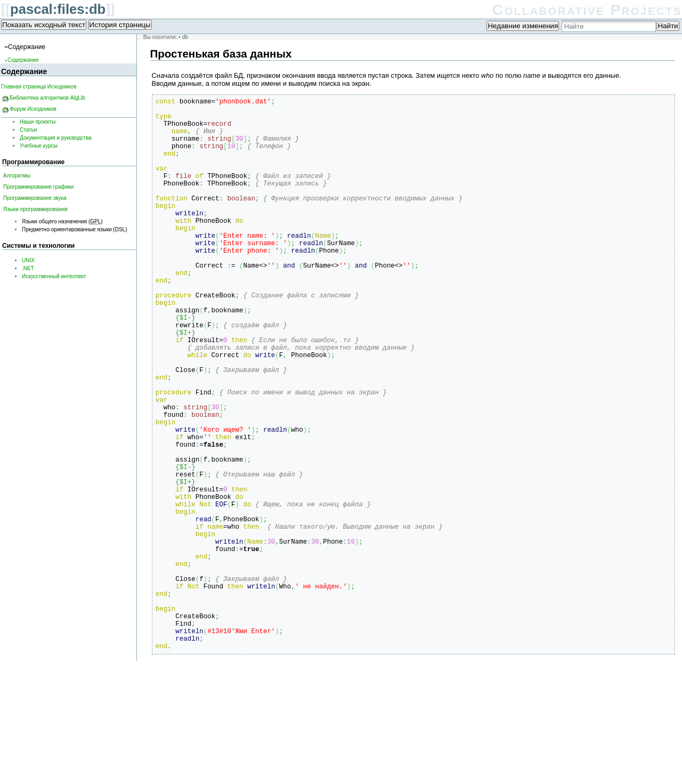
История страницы (120, 25)
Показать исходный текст (44, 25)
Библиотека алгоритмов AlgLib (47, 98)
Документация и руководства (56, 138)
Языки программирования (35, 209)
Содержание (23, 60)
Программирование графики (38, 187)
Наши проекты (38, 122)
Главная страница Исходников (39, 87)
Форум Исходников (33, 109)
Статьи (28, 130)
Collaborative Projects (587, 10)
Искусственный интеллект (54, 276)
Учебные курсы (39, 146)
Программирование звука (35, 198)
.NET (28, 268)
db (185, 37)
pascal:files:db (58, 9)
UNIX (28, 260)
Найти (668, 26)
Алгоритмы (17, 176)
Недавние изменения (523, 26)
